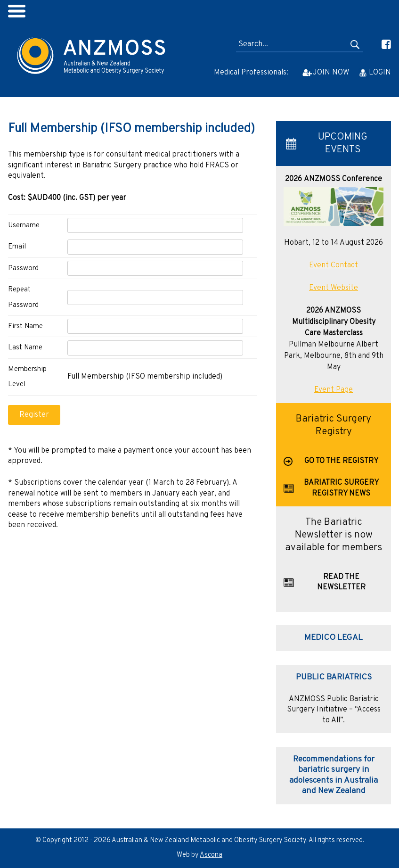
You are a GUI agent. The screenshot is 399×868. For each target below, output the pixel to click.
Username (24, 226)
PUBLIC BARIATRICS (334, 677)
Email (17, 247)
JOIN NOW (331, 73)
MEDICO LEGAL (334, 638)
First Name (25, 327)
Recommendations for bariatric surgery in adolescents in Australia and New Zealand (334, 775)
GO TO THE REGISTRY (341, 461)
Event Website (334, 288)
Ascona (211, 855)
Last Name (25, 348)
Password (23, 269)
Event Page (334, 390)
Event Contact (334, 265)
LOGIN (380, 73)
